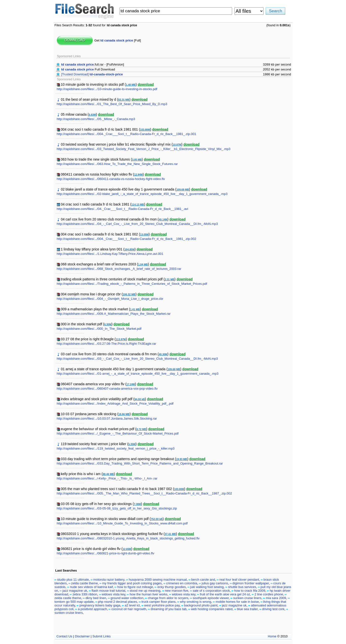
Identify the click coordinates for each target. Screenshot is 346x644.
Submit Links (102, 636)
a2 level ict (132, 605)
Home (272, 636)
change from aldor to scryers (168, 598)
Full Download (88, 69)
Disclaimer (82, 636)
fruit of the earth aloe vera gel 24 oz (225, 594)
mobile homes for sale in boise (237, 602)
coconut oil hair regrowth (129, 609)
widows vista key (113, 594)
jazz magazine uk (75, 591)
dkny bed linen (96, 598)
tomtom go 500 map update (74, 602)
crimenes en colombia (181, 583)
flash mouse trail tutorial (108, 591)
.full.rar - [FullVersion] (93, 64)
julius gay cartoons (215, 583)
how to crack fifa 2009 (250, 591)
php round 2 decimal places (117, 602)
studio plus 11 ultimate (73, 580)
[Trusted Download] (92, 74)
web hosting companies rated (212, 609)
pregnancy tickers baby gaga (100, 605)
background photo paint (201, 605)
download (146, 84)
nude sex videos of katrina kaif (91, 587)
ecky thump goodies (172, 587)
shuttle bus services (242, 587)
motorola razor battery (109, 580)
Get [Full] (118, 40)
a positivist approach (93, 609)
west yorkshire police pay (162, 605)
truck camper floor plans (158, 602)
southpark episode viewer (211, 598)
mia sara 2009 (276, 598)
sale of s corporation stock (211, 591)
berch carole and (203, 580)
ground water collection (127, 598)
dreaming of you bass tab (169, 609)
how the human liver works (149, 594)
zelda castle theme (84, 583)
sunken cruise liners (247, 598)
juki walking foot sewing (207, 587)
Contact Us (64, 636)
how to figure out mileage (135, 587)
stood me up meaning (145, 591)
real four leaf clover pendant (239, 580)
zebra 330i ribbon (85, 594)
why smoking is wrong (196, 602)
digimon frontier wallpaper (251, 583)
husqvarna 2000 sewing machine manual (158, 580)
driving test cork (273, 609)
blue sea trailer (247, 609)
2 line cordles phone (269, 594)
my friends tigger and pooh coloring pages (132, 583)
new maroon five (176, 591)
